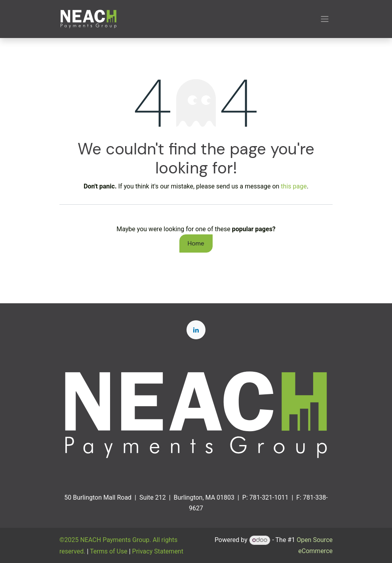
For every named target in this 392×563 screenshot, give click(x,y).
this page (294, 186)
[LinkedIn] (196, 330)
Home (196, 243)
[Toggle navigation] (325, 19)
